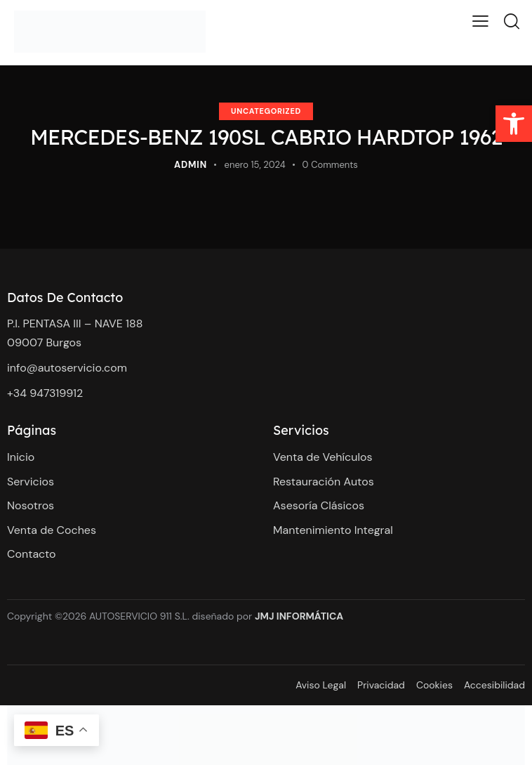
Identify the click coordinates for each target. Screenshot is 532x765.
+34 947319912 (47, 393)
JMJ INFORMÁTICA (299, 616)
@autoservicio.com (77, 368)
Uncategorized (266, 111)
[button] (514, 124)
